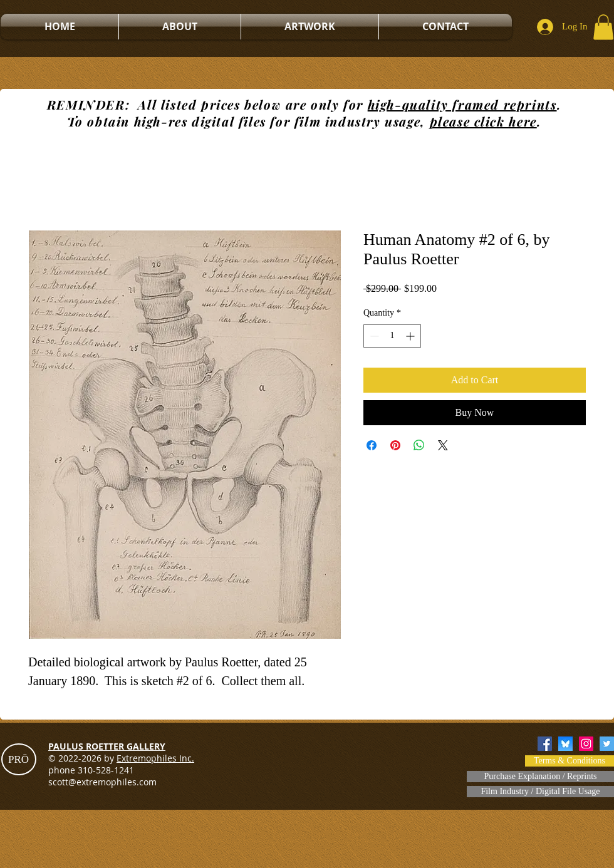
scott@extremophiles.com (102, 782)
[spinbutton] (392, 336)
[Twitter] (607, 744)
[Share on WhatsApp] (419, 445)
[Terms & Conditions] (570, 761)
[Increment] (411, 336)
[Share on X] (443, 445)
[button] (603, 27)
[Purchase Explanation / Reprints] (540, 777)
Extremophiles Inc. (155, 758)
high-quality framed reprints (462, 104)
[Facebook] (545, 744)
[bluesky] (565, 744)
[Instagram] (586, 744)
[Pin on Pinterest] (395, 445)
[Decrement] (373, 336)
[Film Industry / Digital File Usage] (540, 792)
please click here (483, 121)
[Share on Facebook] (372, 445)
